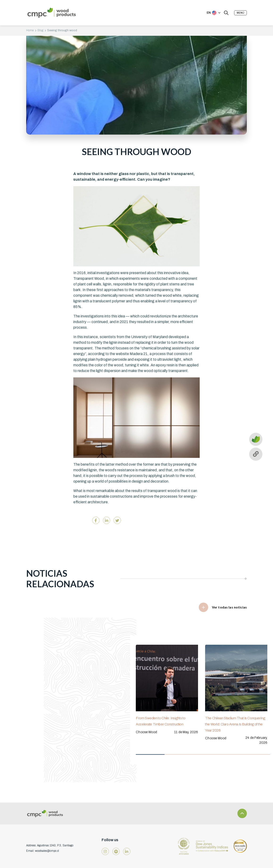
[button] (240, 13)
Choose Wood (146, 732)
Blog (40, 30)
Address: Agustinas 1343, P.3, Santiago (50, 845)
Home (30, 30)
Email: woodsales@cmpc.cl (43, 851)
